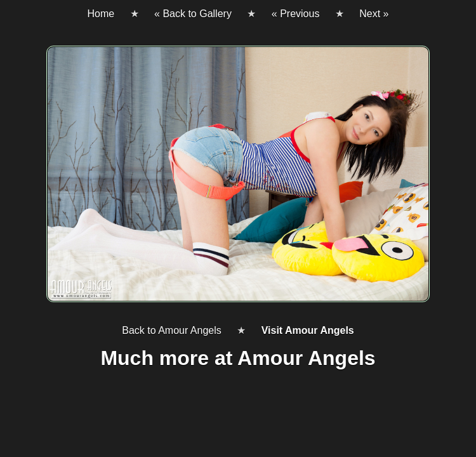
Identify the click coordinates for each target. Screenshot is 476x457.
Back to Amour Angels (172, 330)
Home (101, 14)
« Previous (296, 14)
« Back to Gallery (193, 14)
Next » (374, 14)
